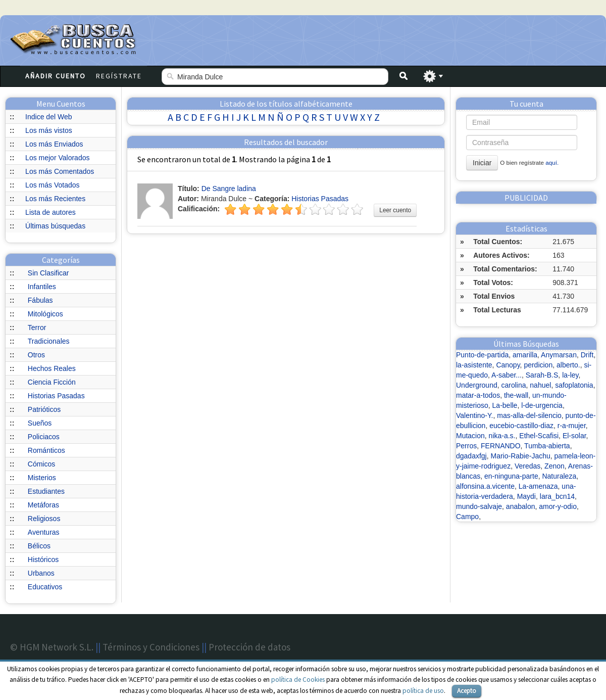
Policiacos (44, 437)
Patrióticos (44, 409)
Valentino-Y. (474, 415)
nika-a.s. (502, 436)
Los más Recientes (55, 199)
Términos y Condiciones (151, 647)
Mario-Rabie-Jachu (521, 456)
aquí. (552, 162)
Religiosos (44, 519)
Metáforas (43, 505)
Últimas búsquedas (55, 226)
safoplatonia (574, 385)
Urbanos (41, 573)
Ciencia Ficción (52, 382)
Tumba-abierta (547, 446)
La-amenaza (538, 486)
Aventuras (44, 532)
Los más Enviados (54, 144)
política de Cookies (298, 680)
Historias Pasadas (56, 396)
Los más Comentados (60, 171)
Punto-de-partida (482, 355)
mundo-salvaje (479, 506)
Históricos (43, 559)
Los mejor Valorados (57, 158)
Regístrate (119, 76)
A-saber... (507, 375)
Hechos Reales (52, 368)
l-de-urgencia (542, 405)
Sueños (40, 423)
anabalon (521, 506)
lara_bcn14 (557, 496)
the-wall (516, 395)
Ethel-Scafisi (539, 436)
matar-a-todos (478, 395)
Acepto (467, 691)
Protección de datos (249, 647)
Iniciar (482, 163)
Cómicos (41, 464)
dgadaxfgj (471, 456)
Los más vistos (49, 130)
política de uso (423, 691)
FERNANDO (501, 446)
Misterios (42, 478)
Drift (587, 355)
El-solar (574, 436)
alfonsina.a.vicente (485, 486)
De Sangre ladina (229, 189)
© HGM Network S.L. (52, 647)
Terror (37, 328)
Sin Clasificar (48, 273)
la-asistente (474, 365)
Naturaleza (559, 476)
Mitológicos (45, 314)
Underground (477, 385)
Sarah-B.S (542, 375)
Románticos (46, 450)
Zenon (554, 466)
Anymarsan (559, 355)
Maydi (526, 496)
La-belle (505, 405)
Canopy (508, 365)
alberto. (568, 365)
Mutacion (470, 436)
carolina (514, 385)
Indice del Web (48, 117)
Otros (36, 355)
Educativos (45, 587)
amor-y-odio (558, 506)
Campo (467, 517)
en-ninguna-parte (511, 476)
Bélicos (39, 546)
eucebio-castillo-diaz (521, 426)
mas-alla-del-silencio (529, 415)
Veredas (527, 466)
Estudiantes (46, 491)
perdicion (538, 365)
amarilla (525, 355)
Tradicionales (49, 341)
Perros (466, 446)
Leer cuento (395, 210)
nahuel (540, 385)
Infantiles (42, 287)
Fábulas (40, 300)
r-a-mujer (572, 426)
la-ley (570, 375)
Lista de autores (50, 212)
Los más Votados (52, 185)
